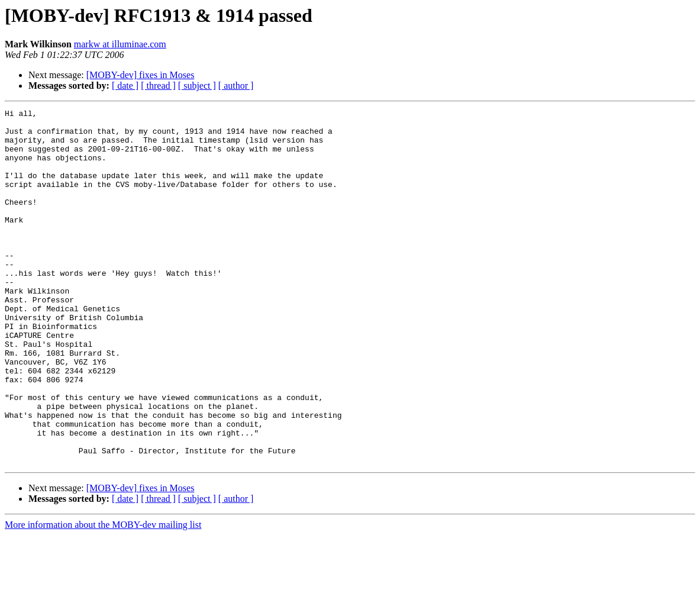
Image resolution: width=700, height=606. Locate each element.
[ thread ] (158, 86)
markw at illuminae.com (120, 44)
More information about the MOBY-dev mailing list (103, 596)
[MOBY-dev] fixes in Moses (141, 75)
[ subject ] (197, 86)
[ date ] (125, 86)
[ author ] (236, 86)
